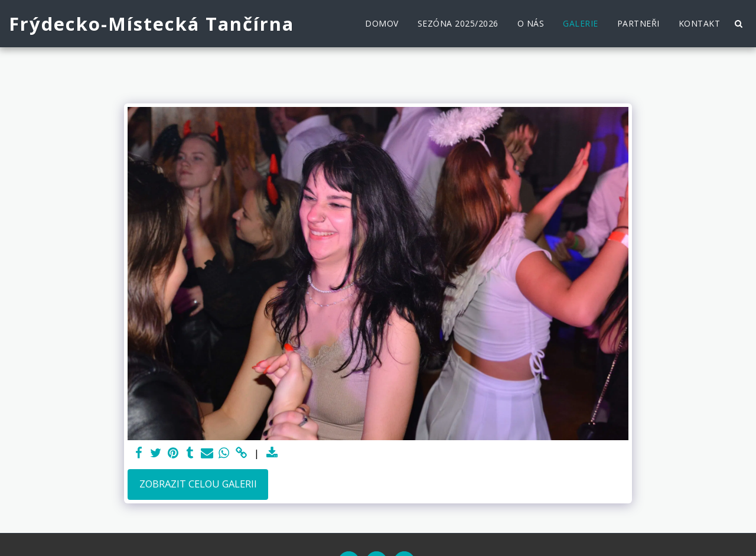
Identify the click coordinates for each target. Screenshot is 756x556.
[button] (738, 24)
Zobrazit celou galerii (198, 484)
